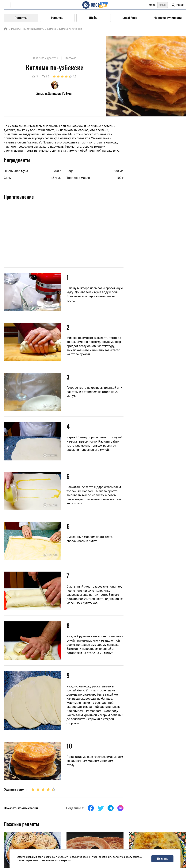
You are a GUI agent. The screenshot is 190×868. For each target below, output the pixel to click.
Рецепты (21, 18)
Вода (70, 171)
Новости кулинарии (168, 18)
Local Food (130, 18)
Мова (152, 5)
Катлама (52, 29)
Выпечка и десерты (34, 29)
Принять (162, 859)
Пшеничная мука (16, 171)
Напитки (57, 18)
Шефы (94, 18)
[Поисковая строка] (178, 5)
